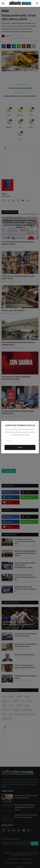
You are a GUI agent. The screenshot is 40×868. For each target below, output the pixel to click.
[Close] (36, 424)
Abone (20, 447)
